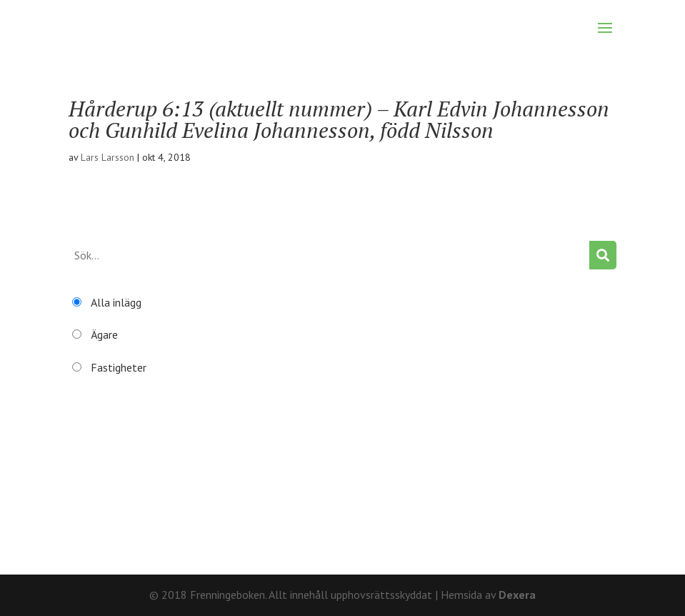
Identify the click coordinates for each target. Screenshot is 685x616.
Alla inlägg (116, 302)
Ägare (104, 334)
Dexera (517, 595)
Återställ (90, 510)
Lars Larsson (107, 157)
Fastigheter (119, 367)
